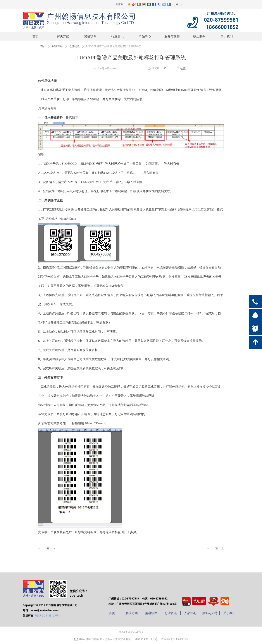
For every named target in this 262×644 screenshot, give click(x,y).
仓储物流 (74, 46)
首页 (43, 46)
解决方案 (57, 46)
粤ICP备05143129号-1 (48, 616)
